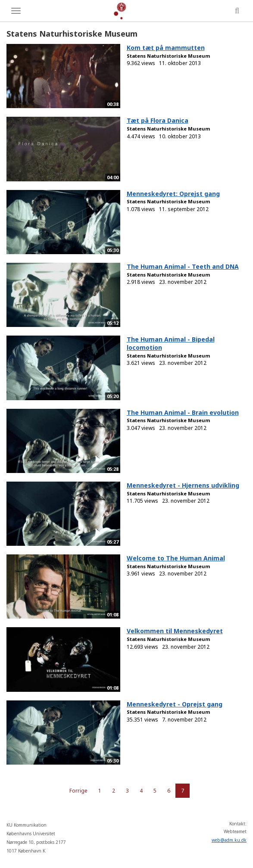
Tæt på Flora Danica (158, 120)
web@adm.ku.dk (229, 840)
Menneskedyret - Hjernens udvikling (183, 485)
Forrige (78, 791)
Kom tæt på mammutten (166, 48)
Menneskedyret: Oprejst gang (173, 194)
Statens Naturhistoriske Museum (168, 56)
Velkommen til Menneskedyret (175, 631)
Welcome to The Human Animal (176, 558)
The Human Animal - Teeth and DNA (183, 266)
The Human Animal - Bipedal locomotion (171, 343)
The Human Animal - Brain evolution (183, 412)
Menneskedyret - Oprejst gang (175, 704)
